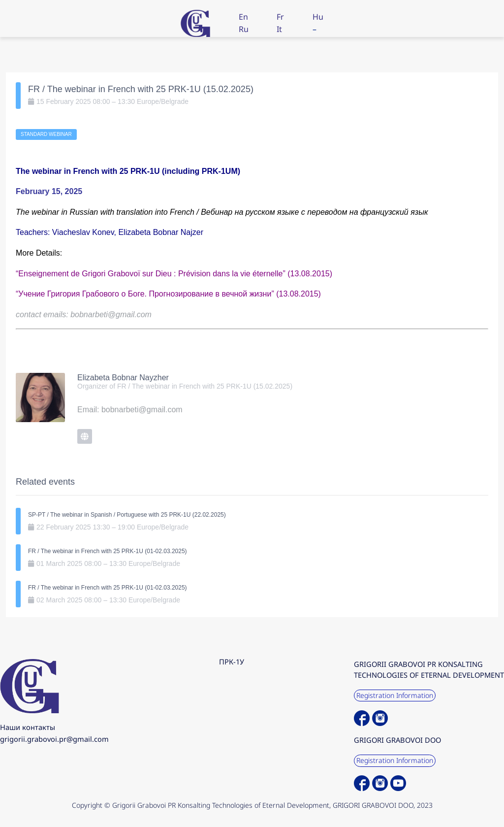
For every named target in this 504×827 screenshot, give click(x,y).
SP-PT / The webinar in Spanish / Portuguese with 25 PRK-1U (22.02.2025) (127, 515)
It (279, 29)
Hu (318, 17)
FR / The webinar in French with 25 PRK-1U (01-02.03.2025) (108, 551)
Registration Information (395, 695)
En (243, 17)
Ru (244, 29)
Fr (280, 17)
